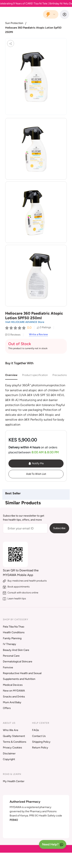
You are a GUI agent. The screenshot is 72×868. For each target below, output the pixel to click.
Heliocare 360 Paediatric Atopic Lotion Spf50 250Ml (33, 30)
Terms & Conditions (15, 742)
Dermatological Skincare (18, 662)
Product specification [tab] (35, 375)
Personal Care (11, 656)
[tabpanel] (36, 405)
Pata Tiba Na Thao (14, 627)
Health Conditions (14, 632)
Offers (7, 708)
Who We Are (11, 730)
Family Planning (12, 638)
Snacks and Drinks (14, 697)
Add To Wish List (36, 474)
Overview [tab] (11, 375)
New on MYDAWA (14, 691)
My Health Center (14, 781)
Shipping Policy (41, 742)
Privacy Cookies (12, 748)
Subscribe (59, 528)
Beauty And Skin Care (16, 650)
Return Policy (40, 748)
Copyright (9, 759)
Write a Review (38, 335)
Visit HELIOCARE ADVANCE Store (25, 322)
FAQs (36, 730)
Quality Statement (14, 736)
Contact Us (39, 736)
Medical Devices (13, 685)
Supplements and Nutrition (19, 679)
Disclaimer (9, 754)
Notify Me (36, 464)
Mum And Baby (12, 702)
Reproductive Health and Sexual (22, 673)
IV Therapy (10, 644)
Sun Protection (14, 23)
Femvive (8, 667)
